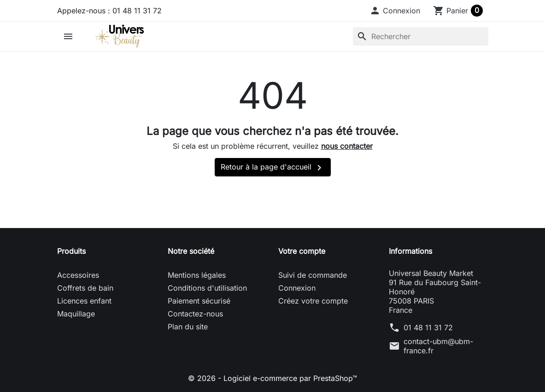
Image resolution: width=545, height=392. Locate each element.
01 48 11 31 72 (428, 328)
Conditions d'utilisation (207, 288)
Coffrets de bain (85, 288)
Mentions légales (197, 275)
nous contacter (347, 146)
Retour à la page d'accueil (273, 168)
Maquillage (76, 314)
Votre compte (302, 251)
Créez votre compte (313, 301)
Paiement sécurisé (199, 301)
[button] (395, 11)
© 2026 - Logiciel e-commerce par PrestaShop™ (272, 378)
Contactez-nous (195, 314)
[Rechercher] (421, 36)
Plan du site (188, 327)
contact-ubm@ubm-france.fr (438, 346)
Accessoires (78, 275)
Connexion (297, 288)
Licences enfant (84, 301)
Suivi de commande (313, 275)
